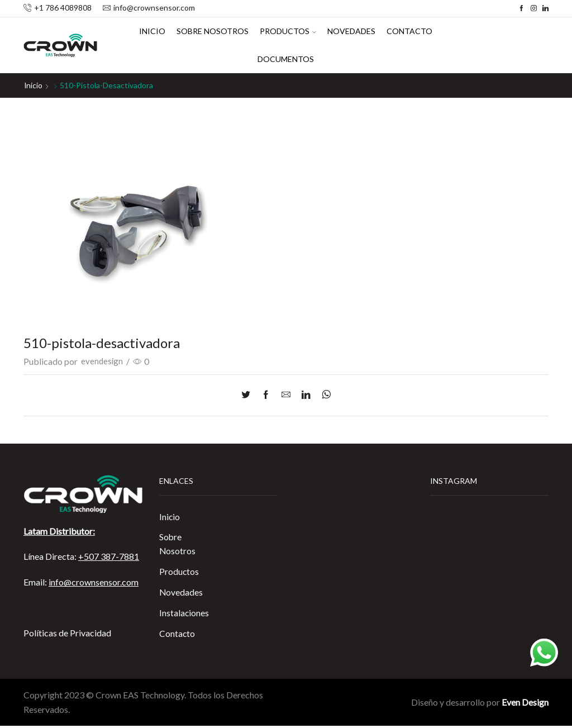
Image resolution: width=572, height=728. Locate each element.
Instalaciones (184, 614)
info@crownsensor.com (94, 581)
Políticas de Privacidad (67, 632)
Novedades (351, 31)
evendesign (103, 361)
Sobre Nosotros (213, 31)
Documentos (286, 59)
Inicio (152, 31)
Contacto (409, 31)
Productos (288, 31)
